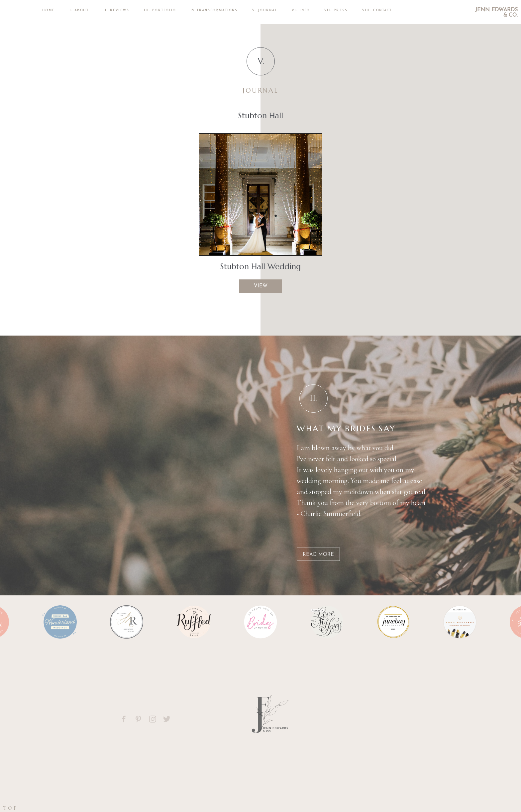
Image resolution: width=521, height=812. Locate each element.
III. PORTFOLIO (160, 10)
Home (48, 10)
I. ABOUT (79, 10)
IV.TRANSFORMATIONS (214, 10)
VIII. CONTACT (377, 10)
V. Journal (265, 10)
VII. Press (336, 10)
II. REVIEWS (116, 10)
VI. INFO (301, 10)
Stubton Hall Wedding (260, 266)
